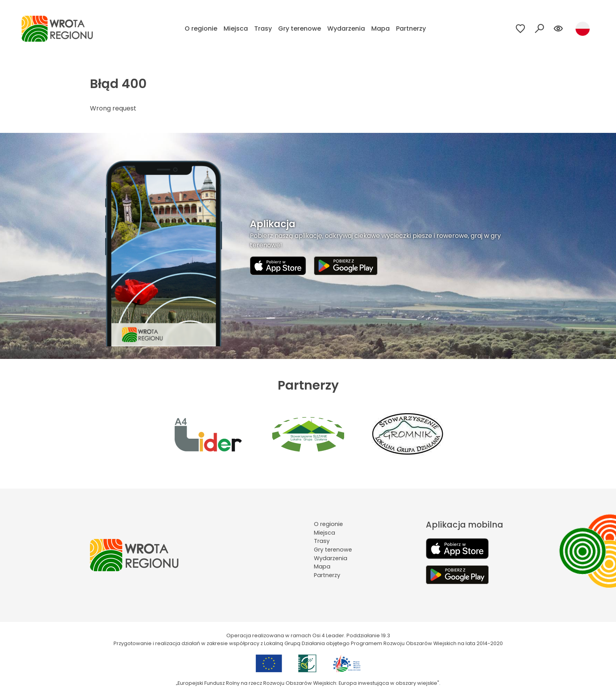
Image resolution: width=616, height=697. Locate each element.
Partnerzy (411, 29)
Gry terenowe (300, 29)
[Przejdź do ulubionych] (521, 29)
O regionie (201, 29)
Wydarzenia (346, 29)
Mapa (380, 29)
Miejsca (236, 29)
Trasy (263, 29)
